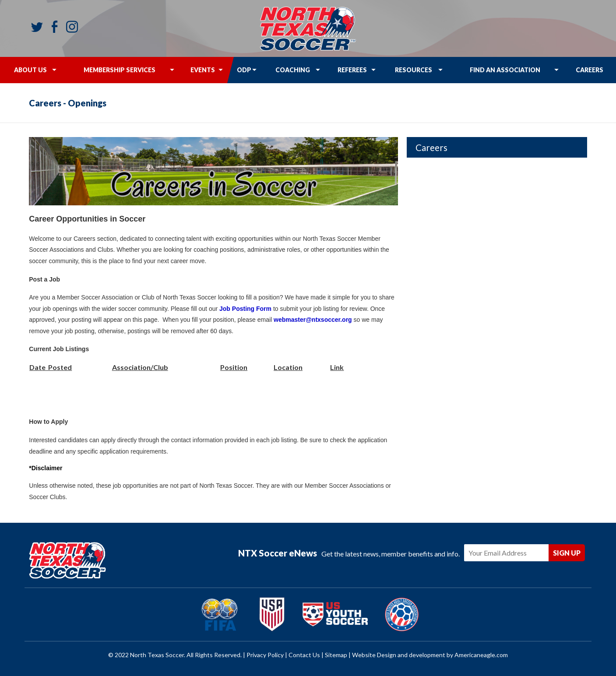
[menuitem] (30, 70)
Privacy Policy (265, 655)
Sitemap (336, 655)
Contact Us (304, 655)
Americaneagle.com (481, 655)
